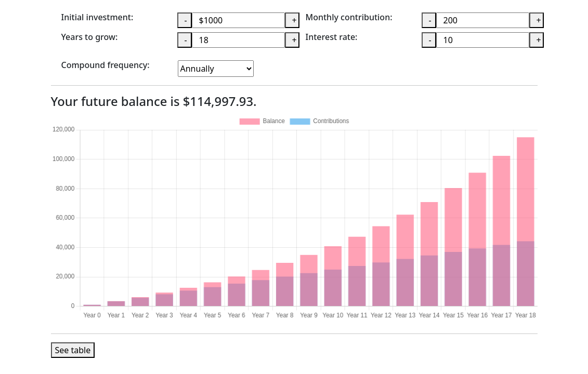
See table (73, 350)
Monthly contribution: (349, 18)
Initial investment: (97, 18)
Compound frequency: (106, 65)
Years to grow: (90, 37)
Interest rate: (332, 37)
